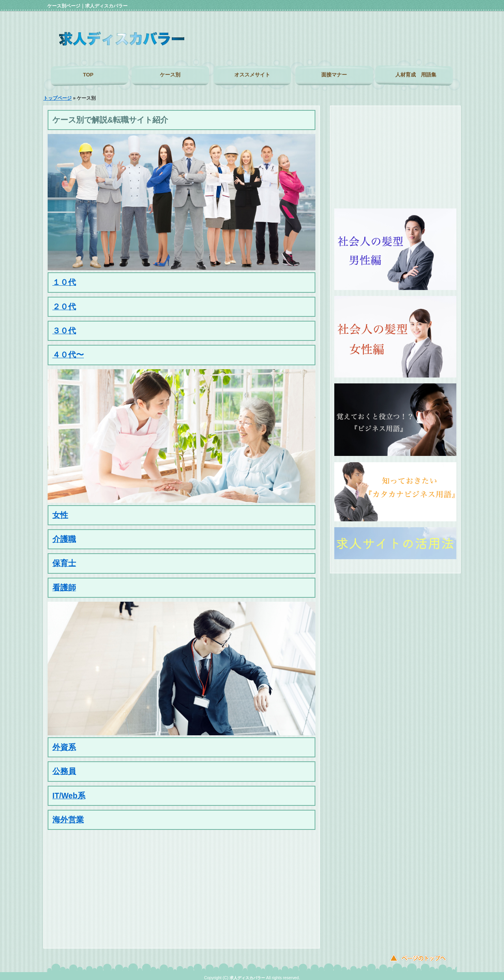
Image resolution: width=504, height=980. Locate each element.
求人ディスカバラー (247, 974)
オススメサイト (252, 75)
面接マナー (334, 75)
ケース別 (170, 75)
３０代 (64, 327)
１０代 (64, 278)
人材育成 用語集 (416, 75)
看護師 (64, 584)
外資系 (64, 743)
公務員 (64, 767)
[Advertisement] (368, 47)
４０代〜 (68, 351)
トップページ (57, 94)
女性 (60, 511)
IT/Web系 (69, 792)
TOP (88, 75)
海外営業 (68, 816)
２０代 (64, 303)
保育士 (64, 559)
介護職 (64, 535)
